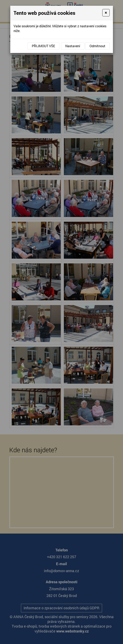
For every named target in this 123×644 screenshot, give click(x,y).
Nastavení (73, 46)
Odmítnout (97, 46)
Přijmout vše (43, 46)
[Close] (106, 13)
